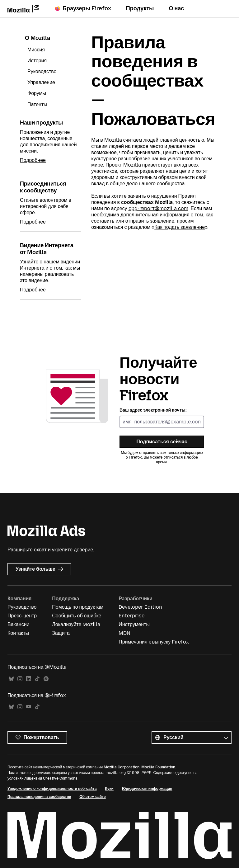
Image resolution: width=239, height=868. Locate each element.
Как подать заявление (180, 227)
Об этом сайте (92, 797)
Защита (61, 633)
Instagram (20, 679)
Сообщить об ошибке (77, 616)
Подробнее (33, 160)
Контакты (18, 633)
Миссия (36, 50)
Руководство (42, 71)
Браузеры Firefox (83, 8)
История (37, 61)
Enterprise (131, 616)
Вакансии (19, 624)
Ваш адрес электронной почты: (153, 410)
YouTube (29, 707)
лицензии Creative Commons (51, 778)
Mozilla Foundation (158, 767)
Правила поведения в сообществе (39, 797)
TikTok (37, 679)
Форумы (37, 93)
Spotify (46, 679)
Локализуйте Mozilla (76, 624)
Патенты (37, 104)
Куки (109, 789)
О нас (176, 8)
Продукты (140, 8)
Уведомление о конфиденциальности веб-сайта (52, 789)
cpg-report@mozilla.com (158, 208)
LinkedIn (29, 679)
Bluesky (11, 679)
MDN (124, 633)
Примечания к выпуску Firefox (154, 642)
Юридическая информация (147, 789)
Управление (41, 82)
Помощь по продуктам (78, 607)
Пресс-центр (22, 616)
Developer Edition (140, 607)
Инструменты (134, 624)
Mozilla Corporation (122, 767)
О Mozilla (37, 38)
